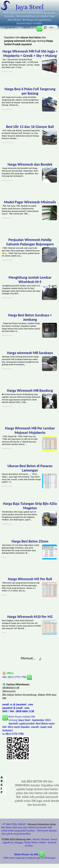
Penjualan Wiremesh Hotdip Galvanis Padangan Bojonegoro (30, 242)
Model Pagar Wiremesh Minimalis (30, 202)
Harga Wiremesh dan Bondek (30, 164)
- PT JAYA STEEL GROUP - (14, 824)
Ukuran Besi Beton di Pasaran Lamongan (30, 468)
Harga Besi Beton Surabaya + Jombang (30, 317)
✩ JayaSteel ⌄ (10, 27)
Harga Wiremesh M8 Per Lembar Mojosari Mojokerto (30, 430)
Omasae (45, 839)
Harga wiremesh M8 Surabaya (30, 353)
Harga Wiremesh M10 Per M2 (30, 617)
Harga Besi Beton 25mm (30, 541)
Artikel (42, 842)
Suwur (54, 839)
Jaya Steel (29, 7)
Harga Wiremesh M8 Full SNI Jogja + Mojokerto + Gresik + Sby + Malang (30, 53)
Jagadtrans (8, 842)
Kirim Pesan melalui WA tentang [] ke (29, 725)
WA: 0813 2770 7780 (17, 677)
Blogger (19, 842)
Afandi (36, 839)
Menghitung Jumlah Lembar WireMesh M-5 (30, 280)
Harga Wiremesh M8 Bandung (30, 391)
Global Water (31, 842)
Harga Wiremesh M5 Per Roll (30, 579)
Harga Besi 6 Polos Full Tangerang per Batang (30, 91)
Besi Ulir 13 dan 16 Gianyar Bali (30, 127)
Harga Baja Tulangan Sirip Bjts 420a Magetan (30, 506)
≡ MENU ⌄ (27, 27)
